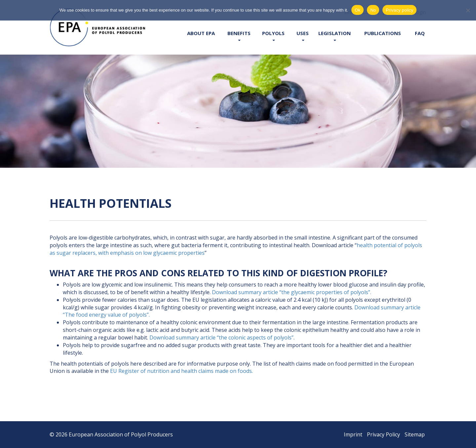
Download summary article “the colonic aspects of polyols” (221, 337)
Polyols (273, 35)
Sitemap (415, 434)
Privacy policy (399, 10)
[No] (468, 10)
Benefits (239, 35)
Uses (303, 35)
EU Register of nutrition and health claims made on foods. (181, 371)
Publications (383, 33)
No (373, 10)
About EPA (201, 33)
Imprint (353, 434)
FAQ (420, 33)
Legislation (335, 35)
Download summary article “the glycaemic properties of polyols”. (292, 292)
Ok (357, 10)
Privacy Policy (383, 434)
